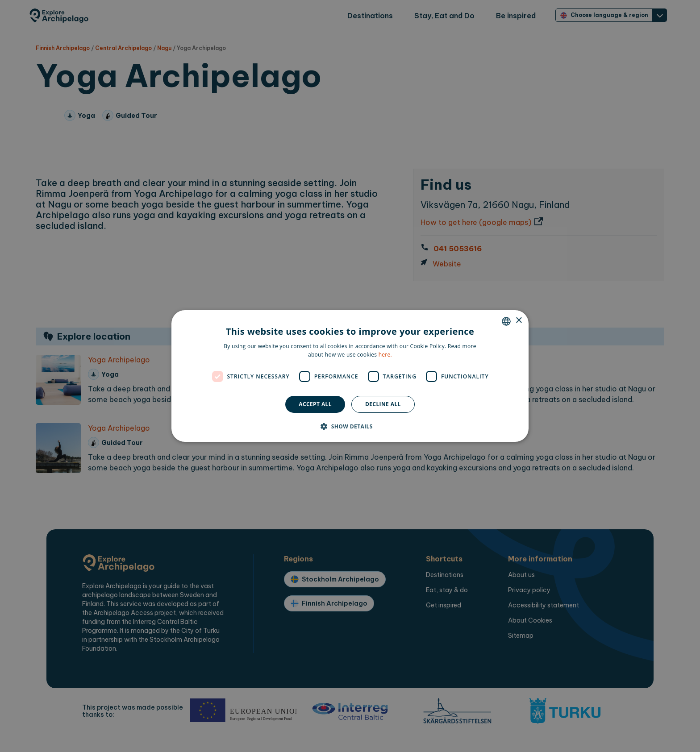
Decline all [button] (383, 404)
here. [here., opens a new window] (385, 355)
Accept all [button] (315, 404)
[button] (350, 426)
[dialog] (350, 376)
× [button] (519, 321)
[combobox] (506, 321)
